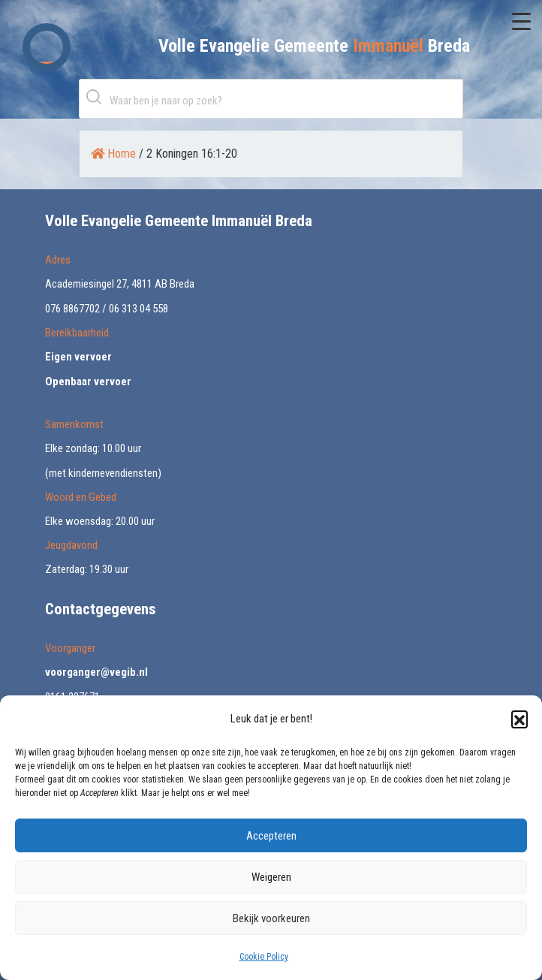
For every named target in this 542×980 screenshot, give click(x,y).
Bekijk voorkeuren (271, 918)
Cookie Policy (264, 957)
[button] (519, 719)
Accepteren (271, 836)
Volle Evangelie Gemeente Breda (314, 46)
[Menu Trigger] (521, 21)
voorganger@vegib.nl (96, 672)
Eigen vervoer (78, 357)
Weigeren (271, 877)
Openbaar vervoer (88, 381)
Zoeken (97, 96)
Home (113, 154)
